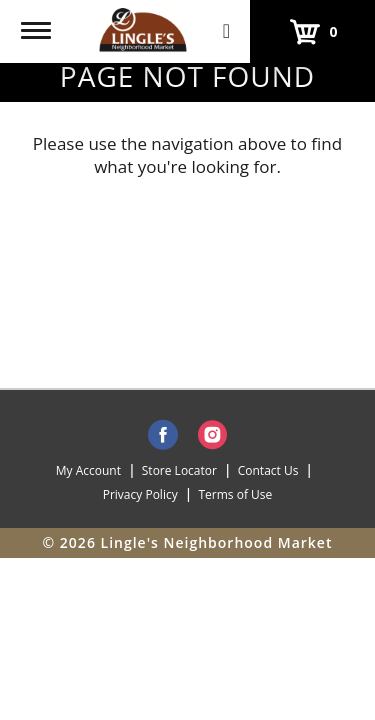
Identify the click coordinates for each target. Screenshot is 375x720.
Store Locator (179, 470)
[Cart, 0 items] (312, 31)
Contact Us (268, 470)
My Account (88, 470)
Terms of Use (235, 494)
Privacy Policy (140, 494)
